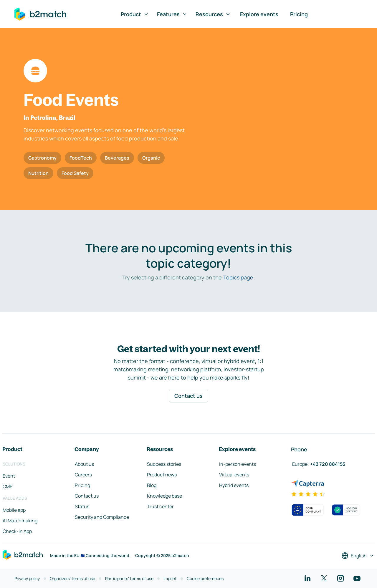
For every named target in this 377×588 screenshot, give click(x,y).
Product (135, 14)
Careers (83, 475)
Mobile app (14, 510)
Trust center (160, 506)
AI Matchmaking (20, 521)
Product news (162, 475)
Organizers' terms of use (72, 578)
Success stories (164, 464)
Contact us (188, 396)
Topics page (238, 277)
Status (82, 506)
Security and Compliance (102, 517)
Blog (152, 485)
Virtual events (234, 475)
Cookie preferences (205, 578)
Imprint (170, 578)
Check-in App (17, 531)
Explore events (259, 14)
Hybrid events (234, 485)
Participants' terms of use (129, 578)
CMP (8, 486)
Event (9, 476)
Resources (213, 14)
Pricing (299, 14)
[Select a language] (358, 556)
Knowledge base (164, 496)
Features (172, 14)
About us (84, 464)
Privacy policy (27, 578)
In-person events (238, 464)
